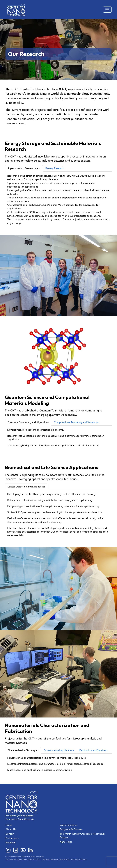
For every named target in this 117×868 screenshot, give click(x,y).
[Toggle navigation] (107, 10)
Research (11, 843)
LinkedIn (30, 850)
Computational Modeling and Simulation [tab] (76, 422)
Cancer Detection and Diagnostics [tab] (26, 487)
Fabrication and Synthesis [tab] (93, 750)
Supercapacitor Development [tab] (24, 168)
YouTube (23, 850)
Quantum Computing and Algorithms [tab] (28, 422)
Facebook (16, 850)
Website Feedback (50, 859)
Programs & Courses (71, 829)
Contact (10, 834)
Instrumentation (69, 825)
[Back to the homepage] (16, 10)
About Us (11, 829)
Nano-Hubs (66, 842)
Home (9, 825)
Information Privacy (79, 859)
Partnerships (12, 838)
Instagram (8, 850)
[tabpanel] (58, 200)
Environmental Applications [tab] (59, 750)
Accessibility (64, 859)
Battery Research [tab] (55, 168)
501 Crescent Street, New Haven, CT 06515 (23, 859)
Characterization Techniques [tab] (23, 750)
